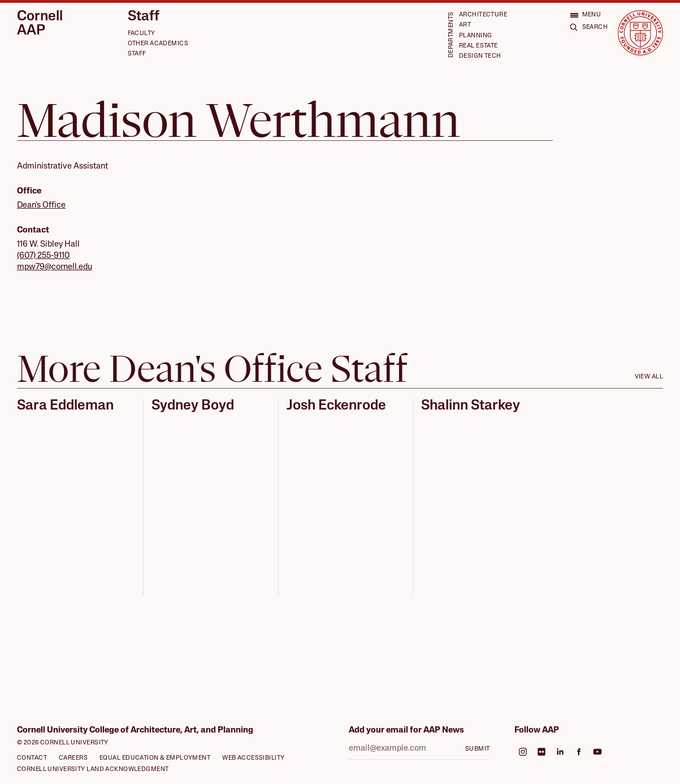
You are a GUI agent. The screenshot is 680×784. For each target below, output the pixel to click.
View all (649, 377)
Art (465, 25)
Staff (144, 17)
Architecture (483, 15)
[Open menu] (586, 15)
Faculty (142, 34)
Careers (73, 758)
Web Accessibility (253, 758)
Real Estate (478, 46)
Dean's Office (41, 206)
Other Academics (158, 44)
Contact (32, 758)
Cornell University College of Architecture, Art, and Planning (135, 731)
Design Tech (480, 56)
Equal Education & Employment (155, 758)
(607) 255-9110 (43, 256)
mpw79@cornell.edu (55, 267)
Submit (478, 749)
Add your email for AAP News (406, 731)
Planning (475, 36)
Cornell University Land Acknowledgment (93, 770)
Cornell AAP (40, 24)
